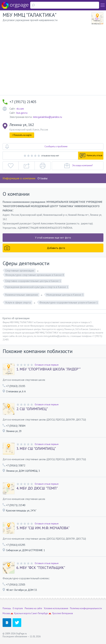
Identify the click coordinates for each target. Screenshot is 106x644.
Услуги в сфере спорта (18, 302)
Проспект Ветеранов (62, 613)
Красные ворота (22, 613)
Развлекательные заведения (22, 295)
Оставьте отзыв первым (47, 365)
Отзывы (42, 178)
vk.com (20, 109)
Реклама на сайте (33, 608)
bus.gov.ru (22, 113)
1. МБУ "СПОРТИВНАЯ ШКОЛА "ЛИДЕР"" (49, 369)
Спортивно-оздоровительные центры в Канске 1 (33, 281)
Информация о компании (19, 178)
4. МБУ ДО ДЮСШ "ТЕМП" (37, 488)
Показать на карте (22, 135)
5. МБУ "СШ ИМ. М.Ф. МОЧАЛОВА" (43, 528)
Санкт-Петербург (40, 613)
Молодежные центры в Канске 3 (65, 295)
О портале (18, 608)
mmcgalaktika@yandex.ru (47, 117)
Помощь (7, 608)
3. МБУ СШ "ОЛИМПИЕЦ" (36, 449)
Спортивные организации (20, 271)
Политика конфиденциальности (86, 608)
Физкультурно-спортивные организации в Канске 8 (35, 275)
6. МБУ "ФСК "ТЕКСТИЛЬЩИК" (41, 568)
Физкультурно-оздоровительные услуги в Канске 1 (69, 302)
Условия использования (56, 608)
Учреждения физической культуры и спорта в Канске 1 (37, 287)
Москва (6, 613)
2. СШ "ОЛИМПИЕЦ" (32, 409)
